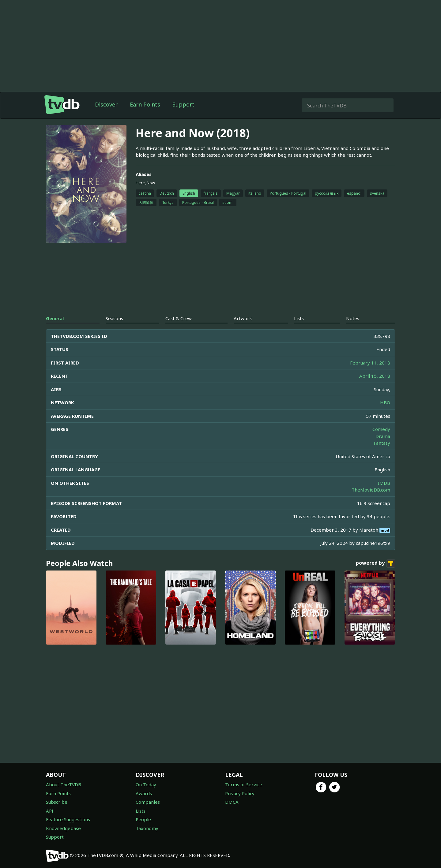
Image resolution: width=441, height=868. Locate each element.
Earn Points (145, 104)
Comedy (381, 429)
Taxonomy (147, 828)
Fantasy (382, 443)
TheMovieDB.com (371, 490)
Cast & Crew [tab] (179, 318)
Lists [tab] (299, 318)
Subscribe (57, 802)
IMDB (384, 483)
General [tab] (55, 318)
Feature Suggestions (68, 819)
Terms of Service (244, 784)
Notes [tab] (353, 318)
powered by (375, 563)
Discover (106, 104)
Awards (144, 793)
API (50, 811)
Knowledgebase (63, 828)
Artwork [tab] (243, 318)
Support (183, 104)
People (143, 819)
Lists (141, 811)
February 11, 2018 (370, 363)
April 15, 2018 (375, 376)
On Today (146, 784)
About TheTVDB (64, 784)
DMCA (232, 802)
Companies (148, 802)
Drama (383, 436)
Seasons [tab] (114, 318)
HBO (385, 402)
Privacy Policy (240, 793)
